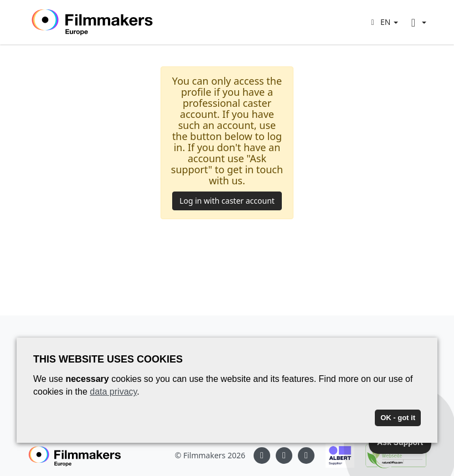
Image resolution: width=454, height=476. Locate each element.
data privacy (113, 392)
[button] (383, 22)
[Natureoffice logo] (390, 456)
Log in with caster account (227, 201)
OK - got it (398, 418)
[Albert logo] (334, 456)
